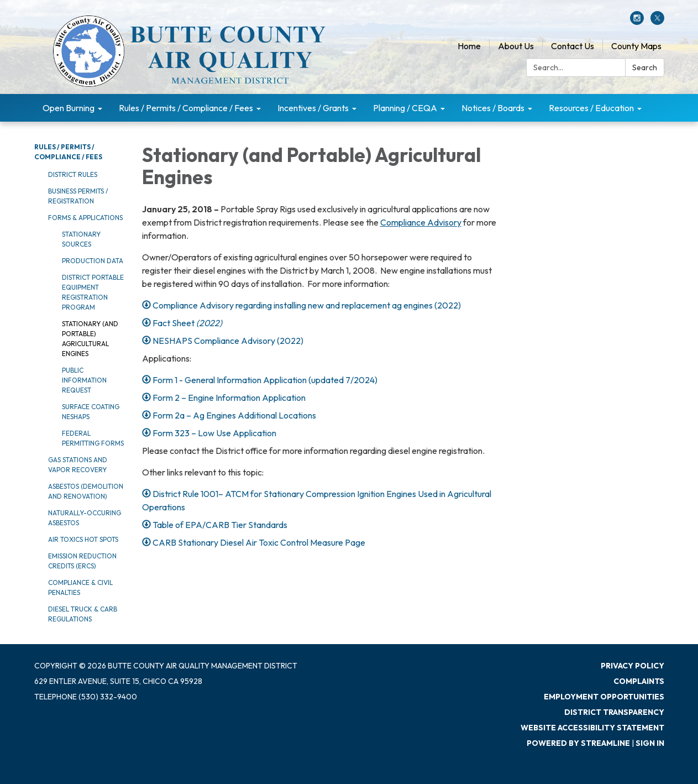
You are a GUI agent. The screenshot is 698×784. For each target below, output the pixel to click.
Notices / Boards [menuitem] (493, 108)
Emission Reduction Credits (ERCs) (82, 561)
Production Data (93, 261)
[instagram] (637, 22)
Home (469, 46)
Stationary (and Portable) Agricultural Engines (90, 339)
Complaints (639, 681)
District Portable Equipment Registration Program (93, 292)
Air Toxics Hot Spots (83, 539)
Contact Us (573, 46)
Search (645, 67)
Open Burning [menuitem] (69, 108)
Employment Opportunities (604, 697)
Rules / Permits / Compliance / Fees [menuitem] (186, 108)
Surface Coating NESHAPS (91, 412)
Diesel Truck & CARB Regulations (83, 614)
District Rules (73, 174)
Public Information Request (84, 380)
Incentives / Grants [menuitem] (313, 108)
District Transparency (614, 712)
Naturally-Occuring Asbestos (85, 518)
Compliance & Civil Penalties (80, 587)
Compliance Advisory (421, 222)
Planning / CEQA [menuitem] (405, 108)
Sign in (650, 743)
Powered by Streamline (578, 743)
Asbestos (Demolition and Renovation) (86, 491)
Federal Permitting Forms (93, 438)
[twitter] (657, 22)
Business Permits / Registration (78, 196)
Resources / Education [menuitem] (591, 108)
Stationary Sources (81, 239)
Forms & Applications (85, 218)
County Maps (636, 46)
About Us (516, 46)
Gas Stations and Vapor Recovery (78, 465)
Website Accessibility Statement (592, 728)
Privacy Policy (633, 666)
